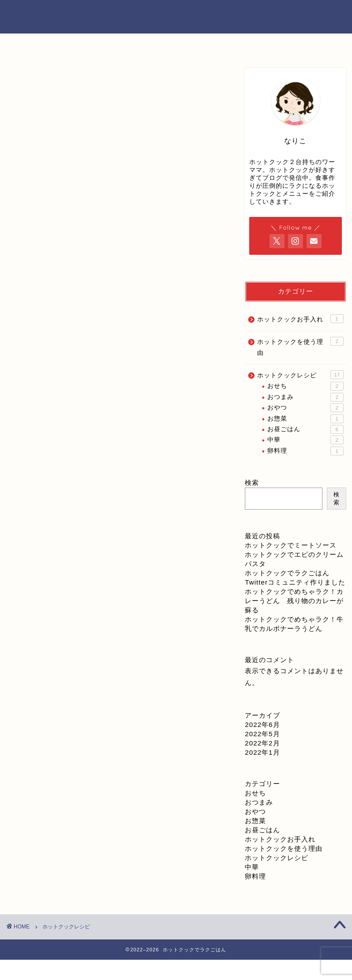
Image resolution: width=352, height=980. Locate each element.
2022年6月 (262, 725)
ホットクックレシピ (300, 375)
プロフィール (134, 45)
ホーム (51, 45)
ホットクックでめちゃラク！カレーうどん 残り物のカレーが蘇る (294, 601)
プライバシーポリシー (301, 48)
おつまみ (305, 397)
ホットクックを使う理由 (300, 347)
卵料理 (305, 451)
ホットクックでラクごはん (176, 16)
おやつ (305, 408)
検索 (252, 483)
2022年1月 (262, 752)
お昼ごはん (305, 429)
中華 (305, 440)
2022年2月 (262, 743)
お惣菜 (305, 419)
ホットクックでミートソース (291, 545)
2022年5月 (262, 734)
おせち (305, 386)
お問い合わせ (218, 45)
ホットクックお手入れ (300, 319)
